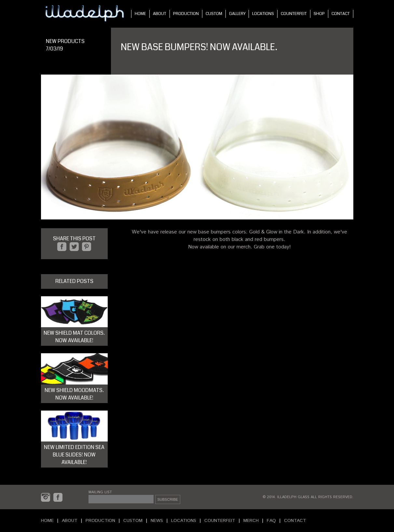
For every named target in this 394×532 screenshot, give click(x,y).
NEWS (157, 521)
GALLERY (237, 14)
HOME (140, 14)
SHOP (319, 14)
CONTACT (341, 14)
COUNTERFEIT (294, 14)
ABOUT (160, 14)
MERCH (251, 521)
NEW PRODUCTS (65, 41)
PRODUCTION (186, 14)
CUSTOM (214, 14)
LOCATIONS (263, 14)
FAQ (271, 521)
